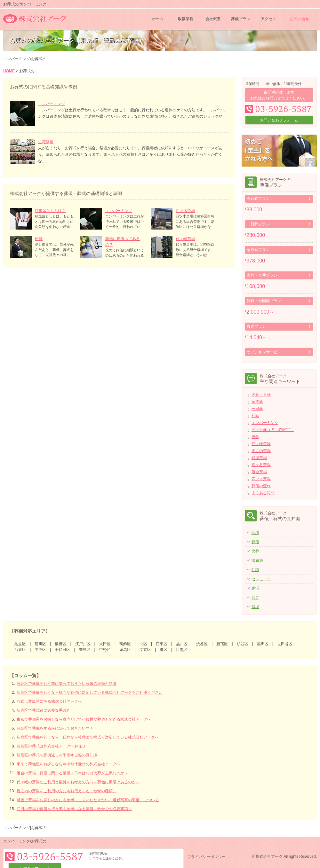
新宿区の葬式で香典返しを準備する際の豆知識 (57, 755)
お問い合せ (300, 19)
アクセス (268, 19)
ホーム (158, 19)
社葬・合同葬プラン (264, 301)
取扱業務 (186, 19)
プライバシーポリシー (206, 857)
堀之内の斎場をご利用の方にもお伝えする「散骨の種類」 (67, 791)
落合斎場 (259, 472)
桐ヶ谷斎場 (261, 465)
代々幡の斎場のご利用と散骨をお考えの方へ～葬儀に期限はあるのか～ (78, 782)
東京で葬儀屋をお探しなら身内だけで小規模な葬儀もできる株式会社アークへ (84, 719)
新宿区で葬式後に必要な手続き (44, 710)
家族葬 (257, 402)
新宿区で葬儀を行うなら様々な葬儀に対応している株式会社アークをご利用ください (90, 692)
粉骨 (39, 239)
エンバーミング (52, 104)
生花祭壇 (46, 142)
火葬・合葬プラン (262, 275)
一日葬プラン (258, 224)
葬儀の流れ (261, 486)
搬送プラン (256, 326)
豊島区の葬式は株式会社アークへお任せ (51, 746)
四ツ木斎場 (185, 211)
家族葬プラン (258, 250)
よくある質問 (263, 493)
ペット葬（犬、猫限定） (273, 430)
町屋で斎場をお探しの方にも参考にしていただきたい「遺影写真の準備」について (88, 800)
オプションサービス (264, 352)
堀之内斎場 (261, 451)
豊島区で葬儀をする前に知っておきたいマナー (57, 728)
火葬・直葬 (261, 395)
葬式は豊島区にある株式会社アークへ (49, 701)
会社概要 (213, 19)
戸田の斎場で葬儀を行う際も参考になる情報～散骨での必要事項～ (74, 809)
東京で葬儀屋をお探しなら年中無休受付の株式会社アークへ (68, 764)
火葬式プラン (258, 199)
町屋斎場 (259, 458)
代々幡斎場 (185, 239)
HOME (9, 71)
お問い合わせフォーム (279, 120)
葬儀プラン (241, 19)
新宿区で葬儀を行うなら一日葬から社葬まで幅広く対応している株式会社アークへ (88, 737)
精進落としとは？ (50, 211)
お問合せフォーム (155, 856)
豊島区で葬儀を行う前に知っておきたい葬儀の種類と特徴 (67, 684)
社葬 (255, 416)
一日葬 (257, 409)
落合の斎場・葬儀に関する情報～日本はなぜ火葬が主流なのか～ (72, 773)
